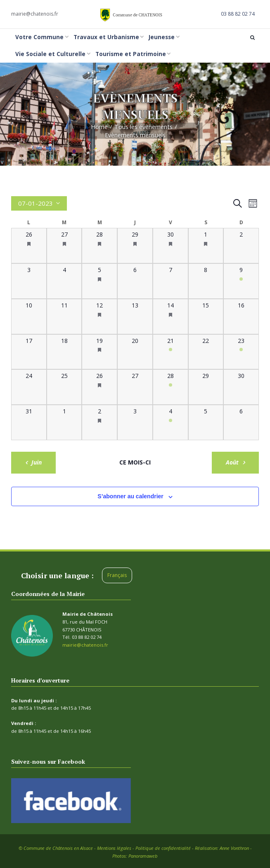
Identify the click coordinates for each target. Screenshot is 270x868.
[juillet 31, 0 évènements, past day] (29, 422)
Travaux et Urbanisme (106, 37)
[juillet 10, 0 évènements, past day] (29, 317)
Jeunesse (162, 37)
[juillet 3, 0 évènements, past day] (29, 281)
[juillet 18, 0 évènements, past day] (64, 352)
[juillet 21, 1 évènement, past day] (171, 352)
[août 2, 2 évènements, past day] (99, 422)
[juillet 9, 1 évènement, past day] (241, 281)
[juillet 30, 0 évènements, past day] (241, 387)
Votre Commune (39, 37)
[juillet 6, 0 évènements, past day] (135, 281)
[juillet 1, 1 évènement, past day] (206, 246)
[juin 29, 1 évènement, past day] (135, 246)
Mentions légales (114, 848)
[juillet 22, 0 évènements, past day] (206, 352)
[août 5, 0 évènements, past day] (206, 422)
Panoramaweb (143, 855)
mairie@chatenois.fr (35, 14)
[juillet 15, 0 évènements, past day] (206, 317)
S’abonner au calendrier (130, 496)
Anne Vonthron (234, 848)
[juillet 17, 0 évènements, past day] (29, 352)
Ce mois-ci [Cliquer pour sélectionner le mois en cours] (135, 462)
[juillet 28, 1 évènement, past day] (171, 387)
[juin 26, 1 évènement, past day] (29, 246)
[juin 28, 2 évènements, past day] (99, 246)
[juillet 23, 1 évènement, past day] (241, 352)
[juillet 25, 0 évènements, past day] (64, 387)
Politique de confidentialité (163, 848)
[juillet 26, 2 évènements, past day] (99, 387)
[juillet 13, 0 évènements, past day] (135, 317)
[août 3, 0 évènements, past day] (135, 422)
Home (99, 127)
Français (117, 575)
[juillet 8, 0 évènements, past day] (206, 281)
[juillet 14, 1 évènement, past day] (171, 317)
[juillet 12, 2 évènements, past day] (99, 317)
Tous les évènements (143, 127)
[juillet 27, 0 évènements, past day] (135, 387)
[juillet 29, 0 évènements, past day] (206, 387)
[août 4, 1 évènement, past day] (171, 422)
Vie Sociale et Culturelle (50, 54)
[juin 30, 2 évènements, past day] (171, 246)
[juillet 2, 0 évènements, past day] (241, 246)
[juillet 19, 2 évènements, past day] (99, 352)
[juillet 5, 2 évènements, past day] (99, 281)
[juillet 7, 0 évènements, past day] (171, 281)
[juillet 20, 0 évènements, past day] (135, 352)
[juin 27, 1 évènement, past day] (64, 246)
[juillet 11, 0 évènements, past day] (64, 317)
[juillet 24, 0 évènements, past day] (29, 387)
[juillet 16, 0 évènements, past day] (241, 317)
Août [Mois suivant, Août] (232, 462)
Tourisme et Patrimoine (131, 54)
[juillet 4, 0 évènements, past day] (64, 281)
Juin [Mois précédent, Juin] (37, 462)
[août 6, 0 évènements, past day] (241, 422)
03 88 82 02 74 (238, 14)
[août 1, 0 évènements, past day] (64, 422)
